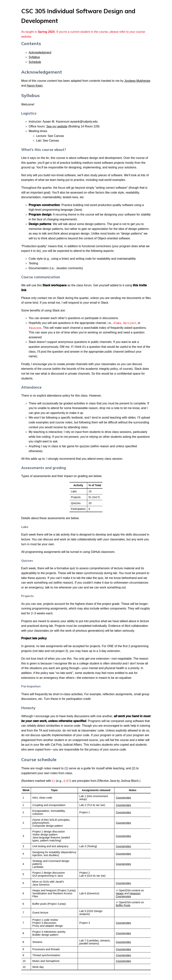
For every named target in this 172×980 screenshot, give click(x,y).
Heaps (120, 893)
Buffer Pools (123, 905)
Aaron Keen (35, 86)
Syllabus (34, 57)
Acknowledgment (40, 52)
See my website (57, 126)
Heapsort (135, 893)
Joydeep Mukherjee (137, 81)
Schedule (35, 62)
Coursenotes (123, 798)
